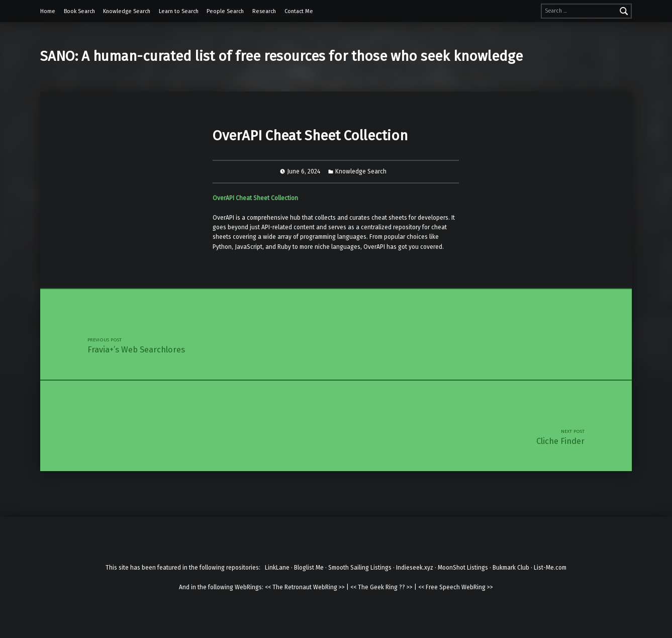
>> (342, 587)
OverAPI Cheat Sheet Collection (255, 198)
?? (402, 587)
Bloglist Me (309, 568)
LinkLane (277, 568)
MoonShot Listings (463, 568)
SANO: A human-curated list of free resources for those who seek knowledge (281, 56)
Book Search (79, 11)
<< (268, 587)
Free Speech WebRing (456, 587)
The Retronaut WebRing (305, 587)
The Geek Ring (378, 587)
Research (264, 11)
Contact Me (299, 11)
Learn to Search (179, 11)
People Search (225, 11)
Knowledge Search (127, 11)
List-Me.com (550, 568)
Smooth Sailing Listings (360, 568)
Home (48, 11)
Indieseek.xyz (415, 568)
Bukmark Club (511, 568)
